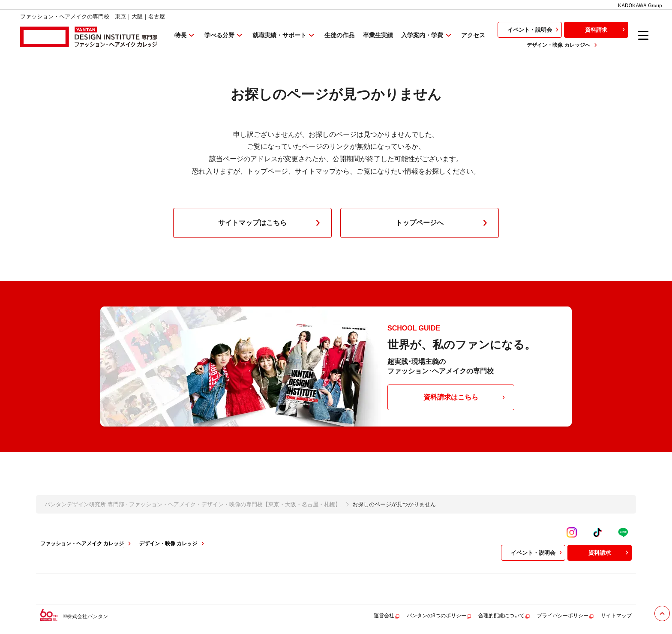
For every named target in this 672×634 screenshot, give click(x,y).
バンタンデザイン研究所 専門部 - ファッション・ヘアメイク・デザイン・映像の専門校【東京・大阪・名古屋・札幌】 (193, 504)
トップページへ (443, 223)
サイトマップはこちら (271, 223)
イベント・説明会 (534, 30)
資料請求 (606, 30)
